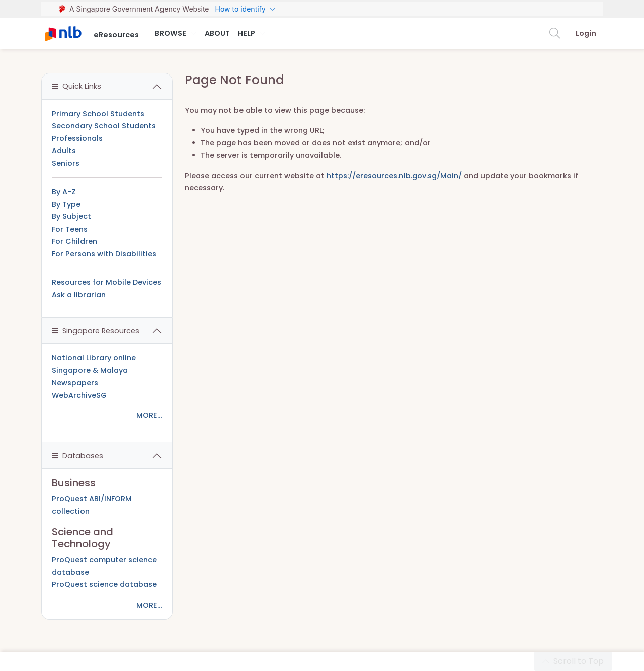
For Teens (70, 229)
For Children (74, 241)
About (217, 33)
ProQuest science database (104, 584)
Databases (77, 456)
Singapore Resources (96, 331)
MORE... (149, 415)
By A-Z (64, 192)
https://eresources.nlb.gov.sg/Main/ (394, 176)
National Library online (94, 358)
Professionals (77, 138)
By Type (66, 204)
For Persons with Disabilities (104, 254)
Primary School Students (98, 114)
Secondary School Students (104, 126)
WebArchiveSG (79, 395)
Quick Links (76, 86)
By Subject (71, 216)
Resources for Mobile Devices (107, 282)
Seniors (66, 163)
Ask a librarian (79, 295)
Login (586, 33)
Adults (64, 151)
